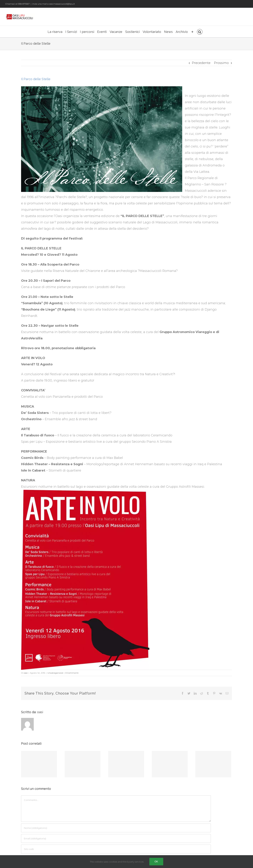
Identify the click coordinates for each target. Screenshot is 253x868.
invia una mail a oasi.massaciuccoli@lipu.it (54, 4)
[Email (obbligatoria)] (116, 838)
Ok (156, 861)
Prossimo (221, 63)
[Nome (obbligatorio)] (116, 828)
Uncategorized (55, 673)
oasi (26, 673)
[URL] (116, 849)
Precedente (201, 63)
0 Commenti (72, 673)
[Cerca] (200, 32)
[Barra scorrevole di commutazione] (192, 32)
